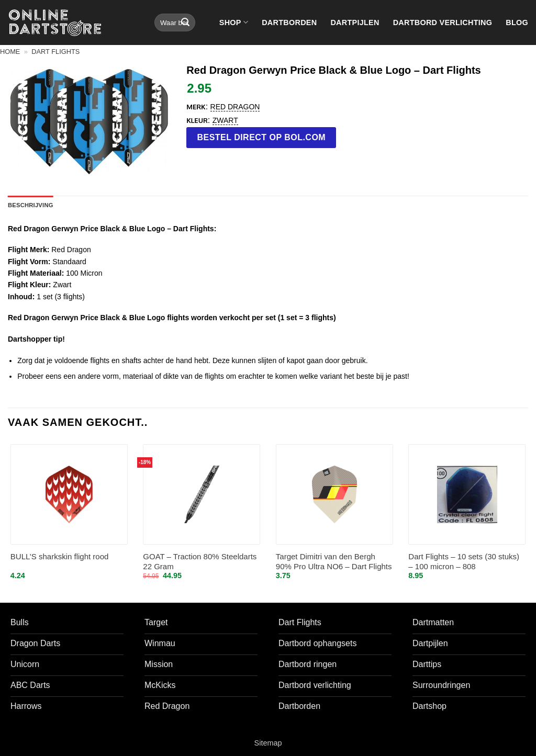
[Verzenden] (185, 22)
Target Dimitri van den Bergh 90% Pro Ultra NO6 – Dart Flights (334, 562)
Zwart (225, 120)
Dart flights (55, 52)
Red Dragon (235, 107)
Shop (234, 22)
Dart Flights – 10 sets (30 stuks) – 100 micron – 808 (464, 562)
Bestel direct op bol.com (262, 137)
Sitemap (268, 743)
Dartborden (289, 22)
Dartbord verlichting (443, 22)
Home (10, 52)
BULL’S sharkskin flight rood (60, 556)
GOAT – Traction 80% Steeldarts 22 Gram (200, 562)
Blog (517, 22)
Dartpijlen (355, 22)
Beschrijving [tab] (31, 205)
